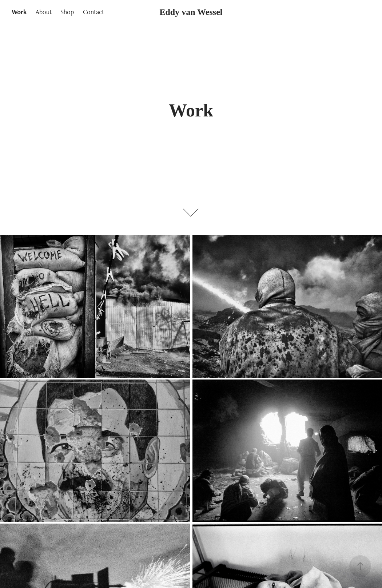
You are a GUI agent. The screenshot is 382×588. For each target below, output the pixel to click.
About (44, 12)
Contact (93, 12)
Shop (67, 12)
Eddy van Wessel (191, 12)
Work (19, 12)
